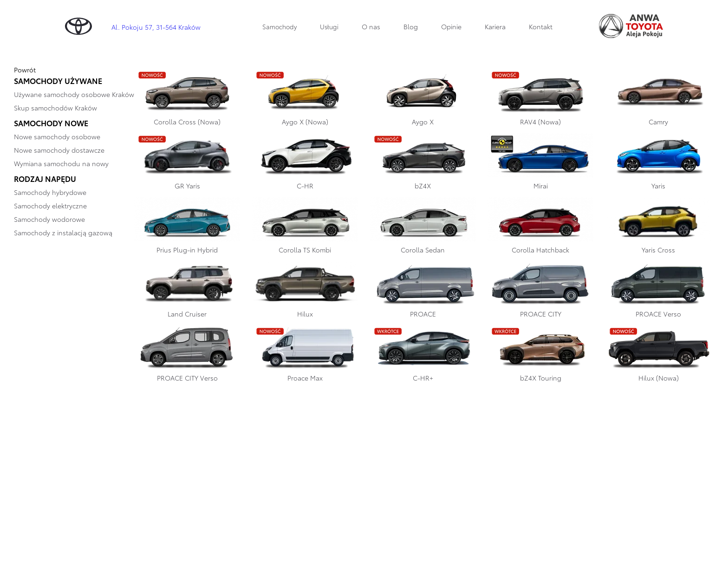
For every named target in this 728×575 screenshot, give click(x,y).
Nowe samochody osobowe (57, 136)
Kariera (495, 26)
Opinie (451, 26)
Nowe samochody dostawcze (59, 150)
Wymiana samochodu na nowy (61, 163)
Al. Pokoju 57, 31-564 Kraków (156, 27)
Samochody (279, 26)
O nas (371, 26)
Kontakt (541, 26)
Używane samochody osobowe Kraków (74, 94)
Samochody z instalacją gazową (63, 233)
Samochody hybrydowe (50, 192)
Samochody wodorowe (49, 219)
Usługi (329, 26)
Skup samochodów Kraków (55, 108)
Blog (411, 26)
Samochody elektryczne (50, 206)
